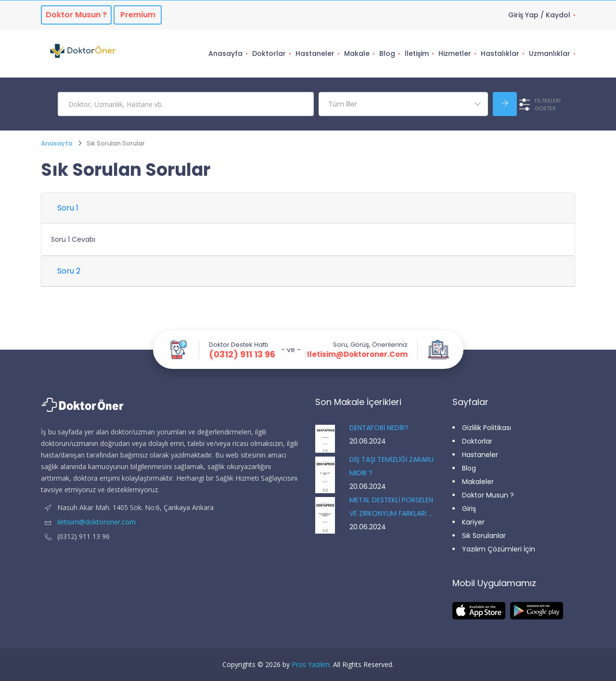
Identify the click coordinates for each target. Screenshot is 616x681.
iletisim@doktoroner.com (357, 354)
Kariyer (473, 522)
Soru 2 (69, 271)
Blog (387, 53)
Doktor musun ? (76, 15)
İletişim (417, 53)
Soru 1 (68, 208)
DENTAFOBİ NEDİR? (379, 428)
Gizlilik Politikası (487, 428)
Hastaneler (315, 53)
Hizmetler (455, 53)
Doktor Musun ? (488, 495)
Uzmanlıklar (550, 53)
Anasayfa (225, 53)
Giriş (469, 509)
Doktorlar (269, 53)
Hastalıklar (500, 53)
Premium (138, 15)
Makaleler (478, 482)
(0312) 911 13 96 (242, 354)
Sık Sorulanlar (484, 536)
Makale (357, 53)
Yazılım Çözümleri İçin (499, 549)
